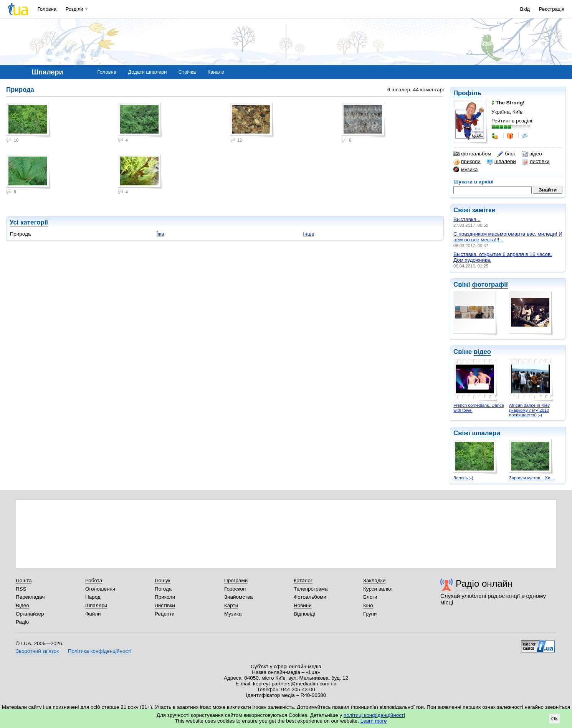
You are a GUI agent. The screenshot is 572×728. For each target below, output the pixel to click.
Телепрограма (311, 589)
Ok (555, 719)
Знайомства (239, 597)
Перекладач (30, 597)
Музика (233, 614)
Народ (93, 597)
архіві (486, 182)
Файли (93, 614)
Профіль (467, 93)
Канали (216, 72)
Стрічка (187, 72)
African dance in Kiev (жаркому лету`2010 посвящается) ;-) (529, 410)
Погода (163, 589)
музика (465, 170)
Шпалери (96, 605)
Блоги (370, 597)
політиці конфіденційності (374, 715)
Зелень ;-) (463, 478)
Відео (22, 605)
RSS (21, 589)
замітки (484, 210)
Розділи (74, 9)
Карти (231, 605)
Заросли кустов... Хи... (531, 478)
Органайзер (30, 614)
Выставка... (467, 219)
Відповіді (304, 614)
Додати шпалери (147, 72)
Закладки (374, 580)
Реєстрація (552, 9)
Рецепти (165, 614)
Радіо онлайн (484, 584)
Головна (47, 9)
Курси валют (378, 589)
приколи (467, 162)
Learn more (374, 721)
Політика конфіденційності (100, 651)
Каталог (303, 580)
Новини (303, 605)
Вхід (525, 9)
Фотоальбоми (310, 597)
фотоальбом (472, 154)
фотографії (490, 285)
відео (532, 154)
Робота (94, 580)
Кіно (368, 605)
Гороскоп (235, 589)
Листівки (165, 605)
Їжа (160, 234)
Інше (308, 234)
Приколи (165, 597)
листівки (536, 162)
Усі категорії (29, 222)
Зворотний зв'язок (37, 651)
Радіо (22, 622)
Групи (370, 614)
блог (506, 154)
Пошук (163, 580)
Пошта (24, 580)
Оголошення (100, 589)
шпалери (501, 162)
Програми (236, 580)
